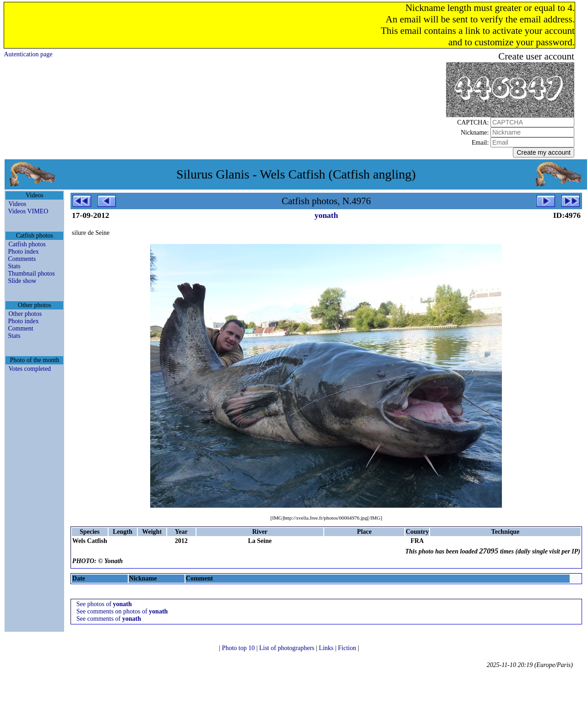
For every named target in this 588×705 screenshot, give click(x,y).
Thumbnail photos (31, 274)
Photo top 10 (239, 648)
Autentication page (28, 54)
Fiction (348, 648)
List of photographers (288, 648)
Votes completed (30, 369)
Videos (17, 204)
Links (327, 648)
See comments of (109, 619)
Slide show (22, 281)
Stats (14, 266)
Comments (22, 259)
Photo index (23, 252)
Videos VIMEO (28, 211)
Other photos (25, 314)
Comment (20, 328)
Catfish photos (27, 244)
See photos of (104, 604)
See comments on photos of (122, 611)
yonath (327, 215)
